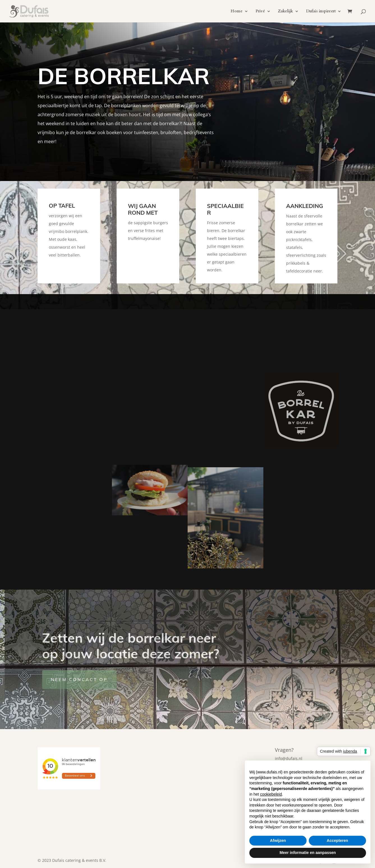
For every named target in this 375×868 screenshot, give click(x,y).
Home (237, 12)
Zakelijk (286, 12)
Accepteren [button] (337, 840)
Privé (260, 12)
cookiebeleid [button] (271, 794)
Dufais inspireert (321, 12)
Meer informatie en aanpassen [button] (308, 853)
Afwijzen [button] (278, 840)
